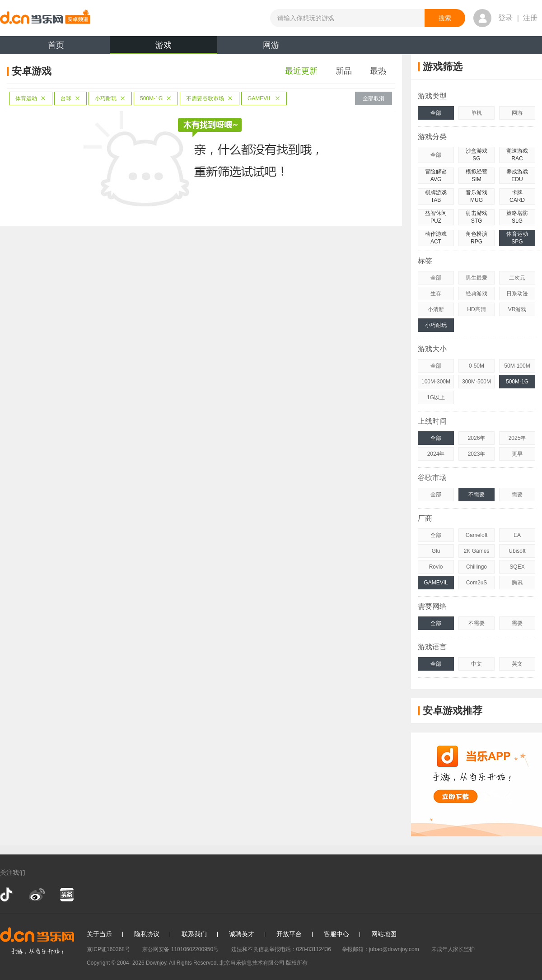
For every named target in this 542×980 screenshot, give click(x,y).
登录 (505, 18)
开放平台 (289, 934)
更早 (517, 454)
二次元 (517, 278)
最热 (378, 71)
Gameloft (477, 535)
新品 (344, 71)
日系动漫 (517, 294)
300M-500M (477, 382)
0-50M (477, 366)
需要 (517, 495)
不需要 (477, 495)
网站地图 (384, 934)
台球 (70, 98)
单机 (477, 113)
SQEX (517, 567)
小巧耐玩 (110, 98)
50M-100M (517, 366)
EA (517, 535)
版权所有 (297, 963)
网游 (271, 45)
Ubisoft (517, 551)
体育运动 (31, 98)
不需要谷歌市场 (210, 98)
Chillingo (477, 567)
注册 (530, 18)
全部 (436, 113)
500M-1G (156, 98)
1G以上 (436, 397)
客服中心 (336, 934)
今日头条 (66, 895)
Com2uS (477, 583)
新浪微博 (37, 895)
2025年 (517, 438)
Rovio (436, 567)
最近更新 (301, 71)
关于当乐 (99, 934)
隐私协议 (147, 934)
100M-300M (436, 382)
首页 (56, 45)
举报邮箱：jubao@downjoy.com (381, 949)
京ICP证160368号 (108, 949)
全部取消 (374, 98)
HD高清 (476, 309)
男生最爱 (477, 278)
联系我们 (194, 934)
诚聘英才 (242, 934)
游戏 (164, 47)
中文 (477, 664)
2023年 (477, 454)
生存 (436, 294)
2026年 (477, 438)
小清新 (436, 309)
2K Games (477, 551)
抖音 (7, 895)
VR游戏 (517, 309)
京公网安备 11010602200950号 (180, 949)
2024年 (436, 454)
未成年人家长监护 (453, 949)
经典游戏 (477, 294)
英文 (517, 664)
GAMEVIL (264, 98)
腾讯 (517, 583)
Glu (436, 551)
